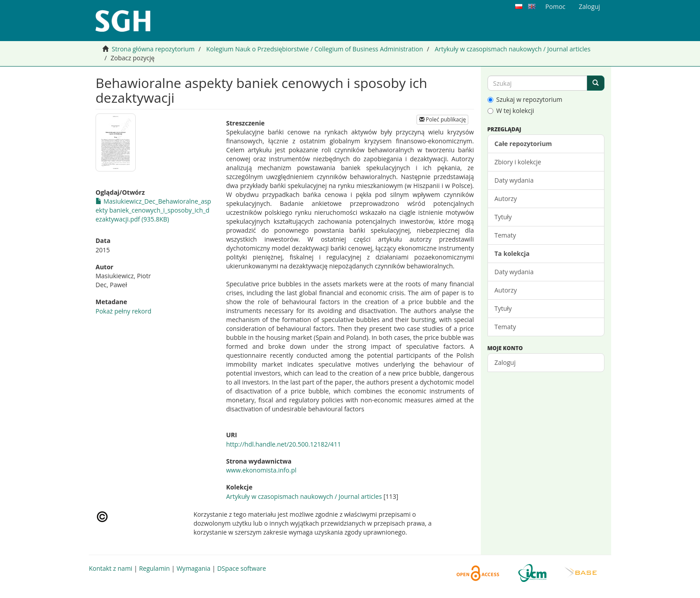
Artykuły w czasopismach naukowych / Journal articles (513, 49)
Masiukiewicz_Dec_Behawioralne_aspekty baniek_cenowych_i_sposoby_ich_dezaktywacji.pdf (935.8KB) (153, 210)
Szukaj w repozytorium (525, 99)
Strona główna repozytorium (153, 49)
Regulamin (154, 568)
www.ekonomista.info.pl (261, 470)
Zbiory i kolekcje (518, 162)
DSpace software (241, 568)
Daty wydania (514, 180)
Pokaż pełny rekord (123, 311)
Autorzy (506, 199)
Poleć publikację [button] (443, 119)
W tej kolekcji (511, 111)
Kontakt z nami (110, 568)
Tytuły (503, 217)
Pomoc (556, 6)
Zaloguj (505, 362)
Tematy (505, 235)
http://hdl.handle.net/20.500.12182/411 (283, 444)
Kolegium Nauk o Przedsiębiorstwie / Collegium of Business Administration (315, 49)
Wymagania (193, 568)
